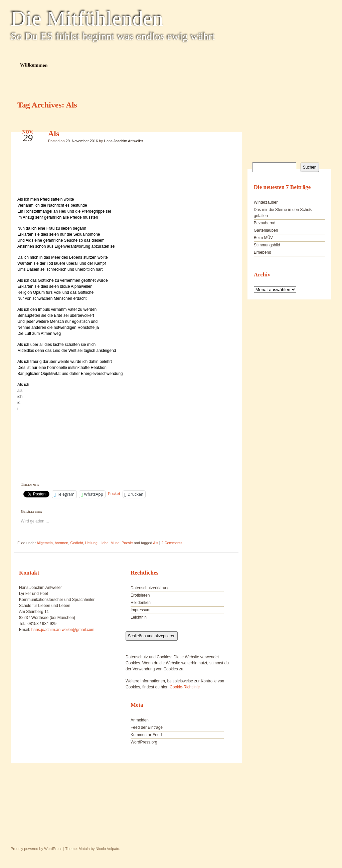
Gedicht (76, 543)
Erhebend (263, 252)
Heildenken (141, 603)
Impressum (140, 610)
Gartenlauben (266, 230)
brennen (61, 543)
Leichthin (139, 617)
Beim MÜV (263, 238)
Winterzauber (266, 202)
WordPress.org (144, 742)
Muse (115, 543)
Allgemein (44, 543)
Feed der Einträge (147, 727)
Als (54, 134)
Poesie (127, 543)
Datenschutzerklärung (150, 588)
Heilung (91, 543)
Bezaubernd (265, 223)
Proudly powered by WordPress (36, 849)
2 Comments (172, 543)
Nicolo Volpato (107, 849)
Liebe (104, 543)
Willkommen (34, 65)
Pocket (114, 494)
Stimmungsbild (267, 245)
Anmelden (140, 720)
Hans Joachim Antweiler (123, 141)
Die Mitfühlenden (87, 19)
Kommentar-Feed (146, 735)
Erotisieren (140, 595)
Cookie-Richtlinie (185, 687)
